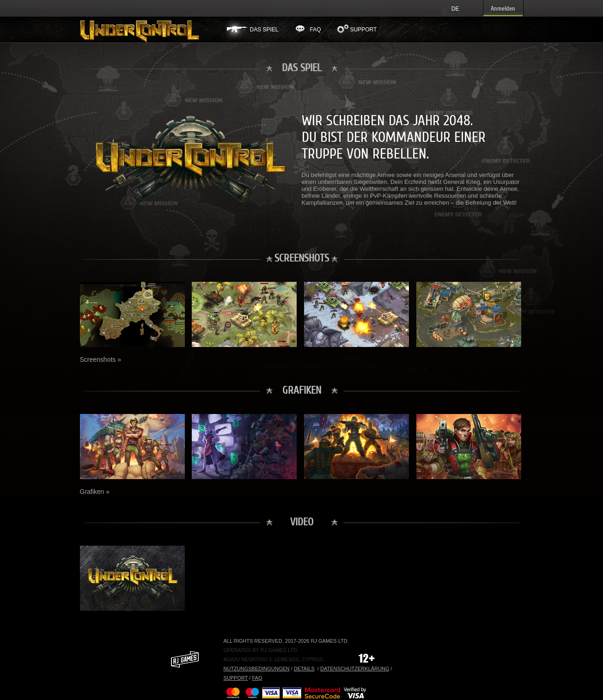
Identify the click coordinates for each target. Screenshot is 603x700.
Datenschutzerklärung (355, 669)
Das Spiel (264, 30)
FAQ (316, 30)
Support (364, 30)
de (455, 9)
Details (304, 669)
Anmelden (503, 9)
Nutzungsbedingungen (257, 669)
